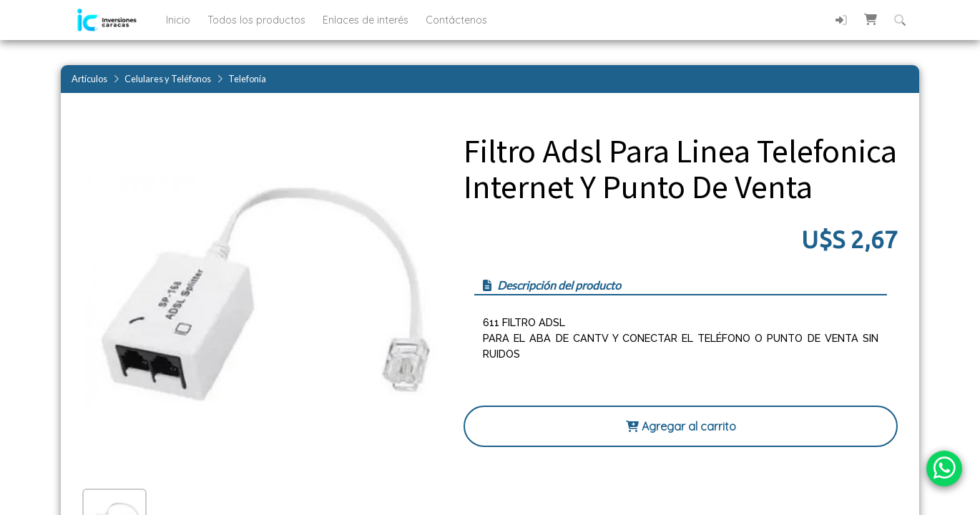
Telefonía (247, 79)
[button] (871, 19)
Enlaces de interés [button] (367, 20)
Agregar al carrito (681, 426)
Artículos (89, 79)
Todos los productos (258, 20)
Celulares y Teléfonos (168, 79)
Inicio (180, 20)
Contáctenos (456, 20)
